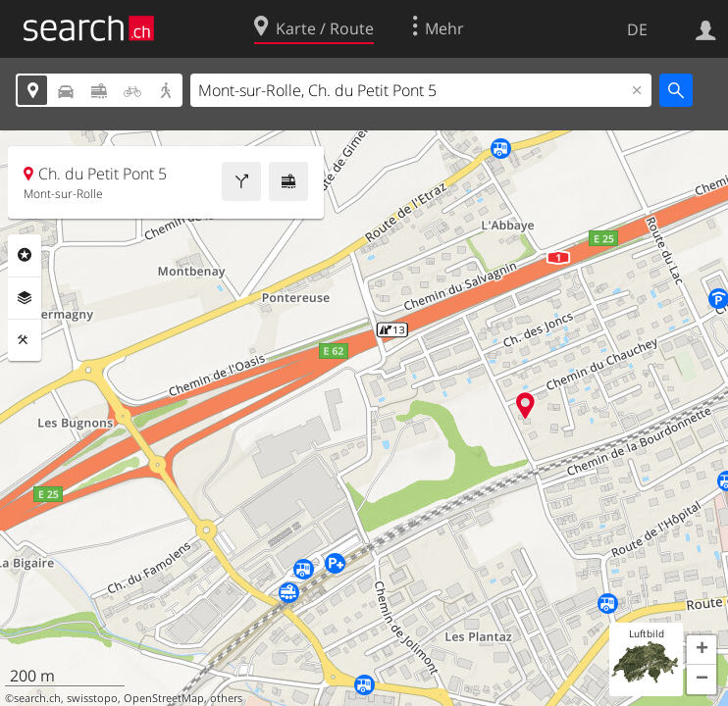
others (226, 698)
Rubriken (25, 255)
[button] (702, 650)
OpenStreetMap (164, 698)
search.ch (37, 698)
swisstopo (92, 698)
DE (637, 29)
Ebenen (25, 298)
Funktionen (25, 340)
